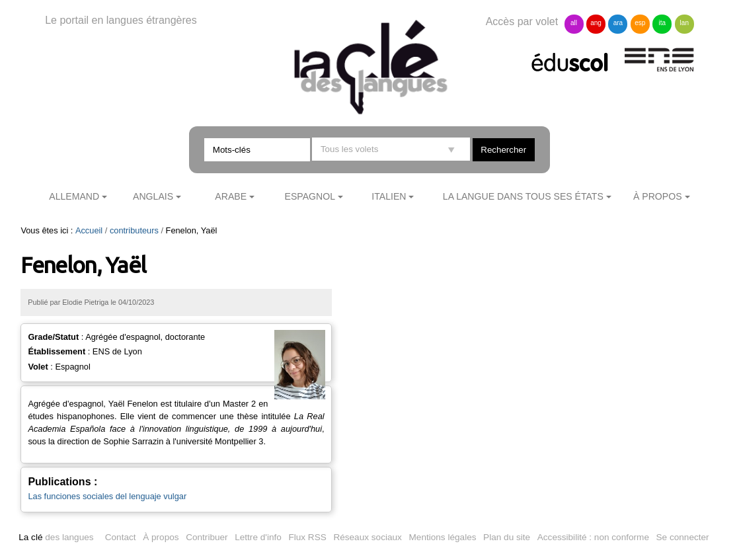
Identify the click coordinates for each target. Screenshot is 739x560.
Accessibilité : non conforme (593, 537)
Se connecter (683, 537)
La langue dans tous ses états (523, 196)
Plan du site (507, 537)
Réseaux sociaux (368, 537)
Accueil (89, 230)
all (574, 23)
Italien (389, 196)
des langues (56, 537)
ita (663, 23)
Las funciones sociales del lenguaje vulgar (107, 496)
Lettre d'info (258, 537)
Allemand (74, 196)
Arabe (231, 196)
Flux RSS (307, 537)
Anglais (153, 196)
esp (640, 23)
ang (596, 23)
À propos (658, 196)
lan (684, 23)
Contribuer (207, 537)
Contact (121, 537)
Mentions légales (443, 537)
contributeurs (134, 230)
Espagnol (310, 196)
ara (618, 23)
